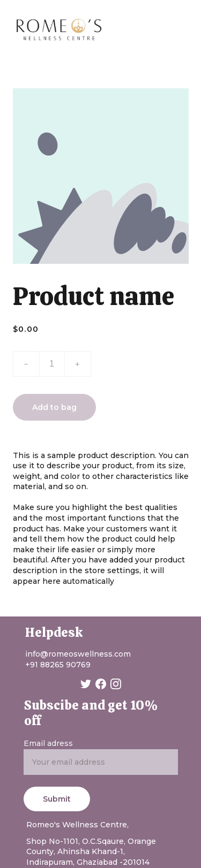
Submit (57, 799)
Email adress (48, 743)
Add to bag (54, 407)
